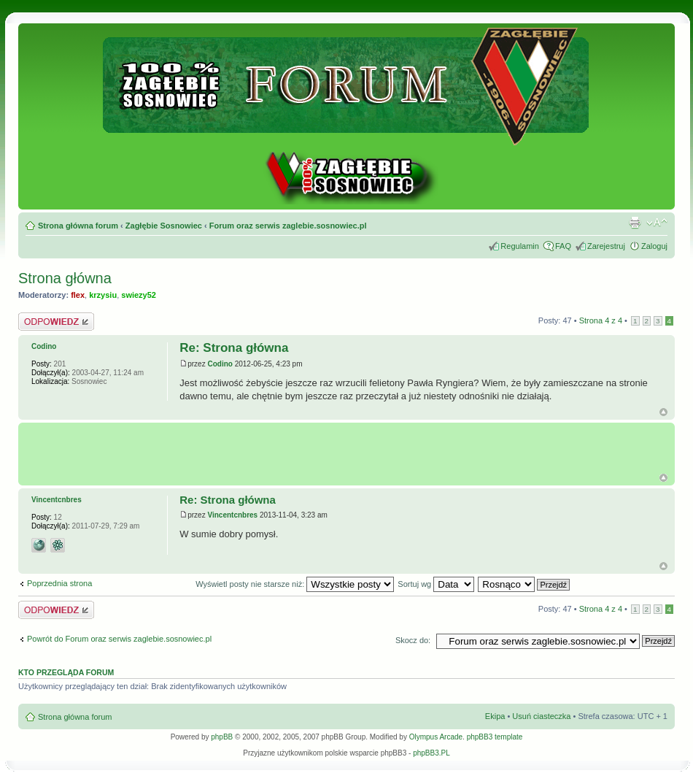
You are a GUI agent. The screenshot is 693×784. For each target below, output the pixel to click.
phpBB (222, 737)
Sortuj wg (436, 584)
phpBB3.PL (431, 753)
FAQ (563, 246)
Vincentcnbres (232, 515)
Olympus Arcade (436, 737)
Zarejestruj (606, 246)
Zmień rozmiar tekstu (657, 223)
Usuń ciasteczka (541, 716)
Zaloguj (654, 246)
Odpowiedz (56, 322)
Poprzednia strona (59, 583)
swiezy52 (139, 295)
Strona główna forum (78, 226)
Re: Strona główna (234, 348)
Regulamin (520, 246)
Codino (220, 364)
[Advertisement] (350, 448)
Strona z (601, 320)
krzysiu (103, 295)
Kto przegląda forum (66, 672)
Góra (663, 412)
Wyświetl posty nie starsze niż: (295, 584)
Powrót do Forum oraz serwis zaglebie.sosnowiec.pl (119, 639)
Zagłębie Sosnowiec (164, 226)
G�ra (663, 478)
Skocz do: (413, 640)
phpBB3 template (495, 737)
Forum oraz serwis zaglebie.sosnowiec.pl (288, 226)
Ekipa (495, 716)
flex (78, 295)
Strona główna (65, 278)
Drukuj (635, 223)
